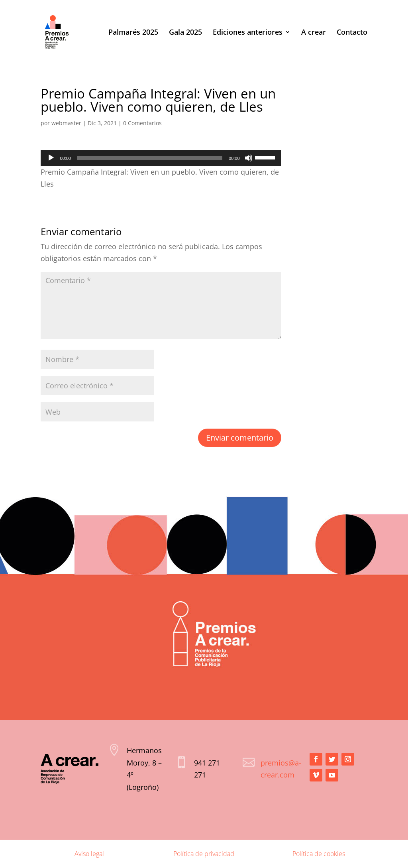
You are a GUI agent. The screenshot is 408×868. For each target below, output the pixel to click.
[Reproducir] (51, 158)
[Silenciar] (249, 158)
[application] (161, 158)
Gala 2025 (185, 33)
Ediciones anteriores (248, 33)
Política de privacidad (204, 854)
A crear (314, 33)
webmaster (66, 123)
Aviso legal (89, 854)
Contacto (352, 33)
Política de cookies (319, 854)
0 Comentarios (142, 123)
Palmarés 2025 (133, 33)
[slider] (150, 158)
